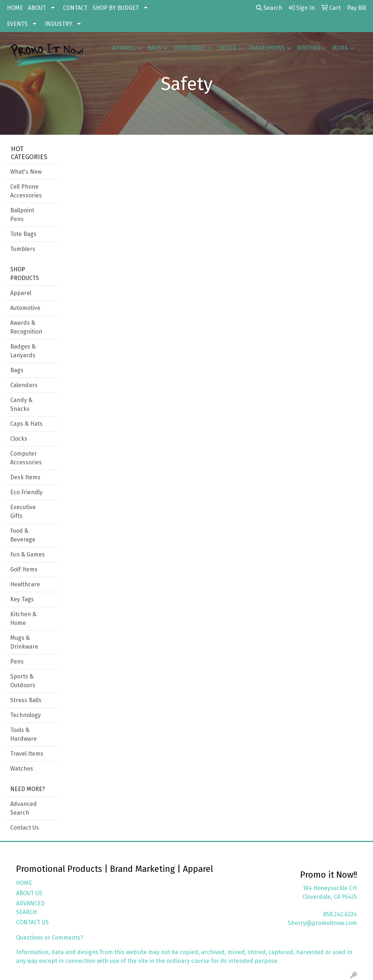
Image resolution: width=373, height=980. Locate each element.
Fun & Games (28, 554)
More (340, 48)
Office (227, 48)
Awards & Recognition (26, 327)
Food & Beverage (23, 535)
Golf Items (24, 569)
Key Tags (22, 599)
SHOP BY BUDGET (116, 8)
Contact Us (25, 828)
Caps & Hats (26, 424)
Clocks (19, 439)
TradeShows (266, 48)
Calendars (24, 385)
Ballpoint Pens (22, 215)
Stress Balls (26, 700)
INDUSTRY (58, 24)
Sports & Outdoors (23, 681)
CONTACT (75, 8)
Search (269, 8)
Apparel (124, 48)
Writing (309, 48)
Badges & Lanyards (23, 351)
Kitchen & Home (23, 619)
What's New (26, 172)
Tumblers (23, 249)
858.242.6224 (340, 914)
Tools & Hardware (23, 734)
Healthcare (25, 584)
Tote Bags (23, 234)
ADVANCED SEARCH (30, 908)
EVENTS (17, 24)
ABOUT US (29, 893)
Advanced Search (23, 808)
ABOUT (37, 8)
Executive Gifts (23, 511)
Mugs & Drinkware (24, 642)
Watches (22, 769)
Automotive (25, 308)
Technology (25, 715)
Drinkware (190, 48)
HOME (15, 8)
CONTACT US (32, 922)
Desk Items (25, 477)
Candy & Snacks (21, 404)
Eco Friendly (26, 492)
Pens (17, 662)
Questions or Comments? (50, 938)
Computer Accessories (26, 458)
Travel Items (27, 754)
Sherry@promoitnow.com (322, 923)
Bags (154, 48)
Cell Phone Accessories (26, 191)
